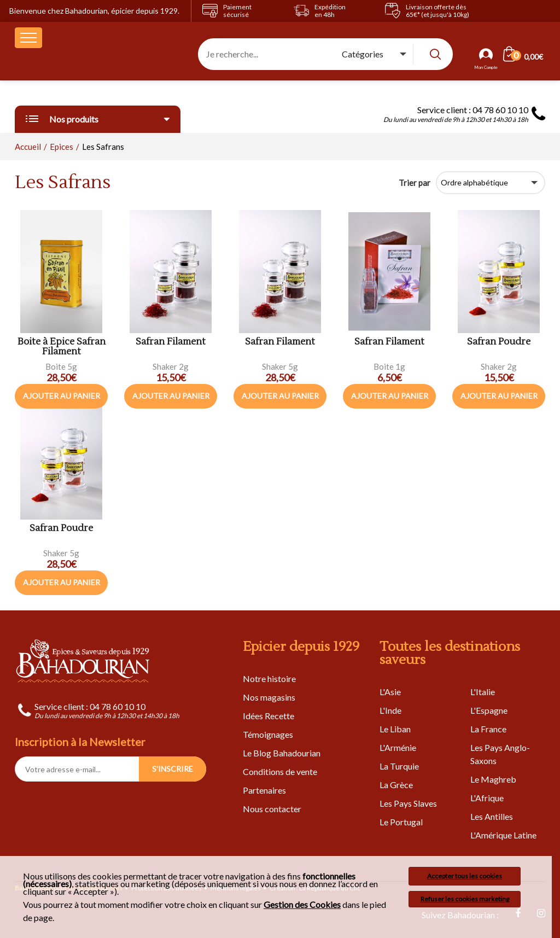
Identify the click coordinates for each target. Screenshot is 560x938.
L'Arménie (398, 747)
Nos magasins (269, 697)
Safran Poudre (499, 342)
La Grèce (396, 785)
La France (488, 729)
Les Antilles (492, 816)
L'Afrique (487, 798)
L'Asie (390, 692)
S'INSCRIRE (173, 769)
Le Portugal (401, 822)
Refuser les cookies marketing (465, 899)
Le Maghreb (493, 779)
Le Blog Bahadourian (282, 753)
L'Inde (390, 710)
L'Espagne (489, 710)
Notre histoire (269, 678)
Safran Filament (171, 342)
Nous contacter (272, 809)
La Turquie (399, 766)
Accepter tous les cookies (465, 876)
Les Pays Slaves (408, 803)
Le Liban (395, 729)
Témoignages (268, 734)
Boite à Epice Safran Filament (62, 347)
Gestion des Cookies (302, 905)
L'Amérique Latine (503, 835)
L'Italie (483, 692)
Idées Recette (269, 716)
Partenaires (264, 790)
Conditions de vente (280, 771)
